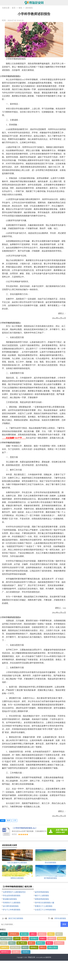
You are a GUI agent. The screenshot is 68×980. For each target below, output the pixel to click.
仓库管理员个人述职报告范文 (14, 892)
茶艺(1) (4, 934)
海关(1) (25, 947)
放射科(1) (5, 947)
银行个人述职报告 (42, 896)
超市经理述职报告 (42, 892)
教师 (9, 820)
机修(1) (4, 943)
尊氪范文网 (32, 957)
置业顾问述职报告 (10, 899)
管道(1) (49, 943)
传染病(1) (26, 952)
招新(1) (12, 943)
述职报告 (29, 8)
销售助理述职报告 (42, 899)
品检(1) (33, 934)
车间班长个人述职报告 (12, 903)
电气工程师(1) (6, 938)
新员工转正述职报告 (16, 918)
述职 (3, 820)
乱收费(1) (16, 952)
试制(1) (51, 934)
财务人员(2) (53, 947)
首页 (14, 8)
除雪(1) (25, 938)
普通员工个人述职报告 (44, 906)
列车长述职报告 (60, 918)
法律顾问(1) (59, 943)
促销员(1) (42, 934)
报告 (20, 8)
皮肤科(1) (52, 938)
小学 (15, 820)
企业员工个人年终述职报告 (45, 910)
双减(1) (43, 938)
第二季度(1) (22, 943)
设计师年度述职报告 (11, 906)
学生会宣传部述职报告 (12, 896)
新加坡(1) (61, 938)
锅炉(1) (59, 934)
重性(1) (43, 947)
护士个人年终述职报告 (12, 910)
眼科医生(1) (5, 952)
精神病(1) (34, 947)
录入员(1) (24, 934)
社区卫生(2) (15, 947)
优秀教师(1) (14, 934)
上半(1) (17, 938)
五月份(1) (34, 938)
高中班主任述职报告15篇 (45, 903)
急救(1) (31, 943)
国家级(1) (40, 943)
